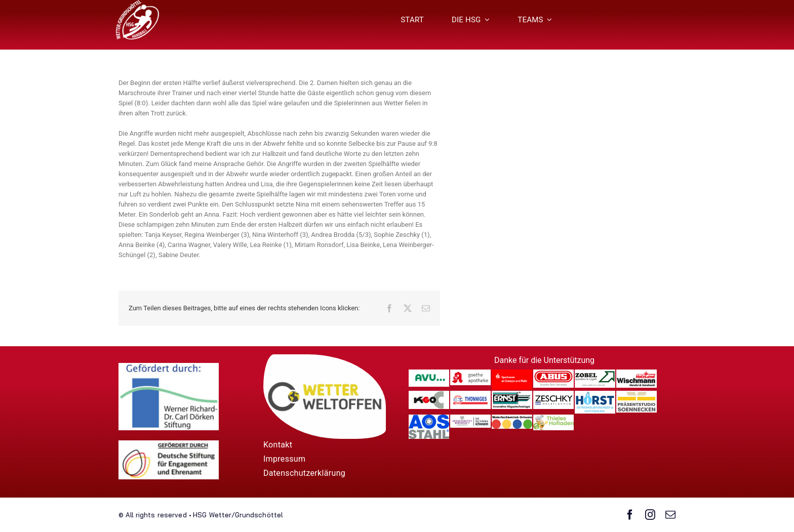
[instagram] (650, 515)
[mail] (670, 515)
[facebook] (630, 515)
